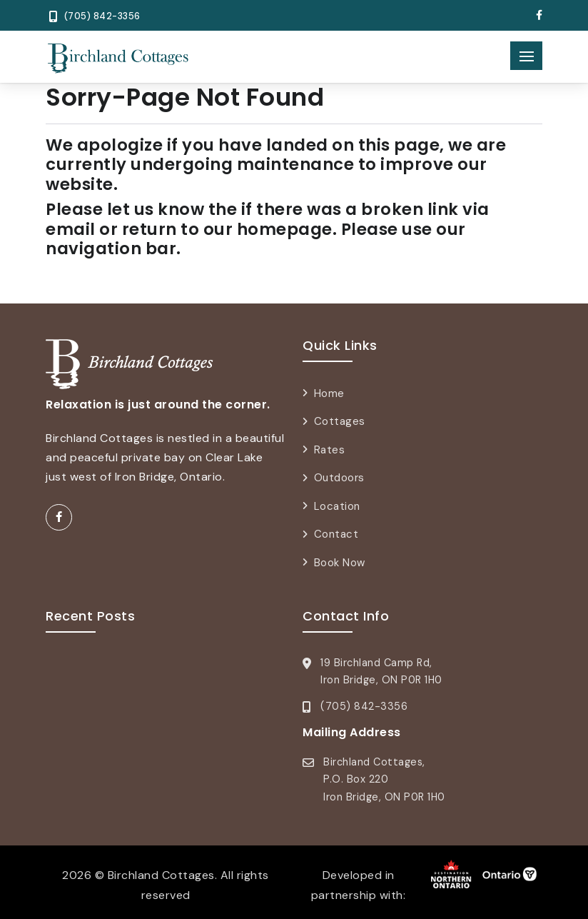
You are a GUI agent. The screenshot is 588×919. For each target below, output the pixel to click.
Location (337, 506)
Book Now (340, 563)
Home (329, 393)
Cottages (340, 421)
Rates (330, 450)
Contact (336, 534)
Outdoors (339, 478)
